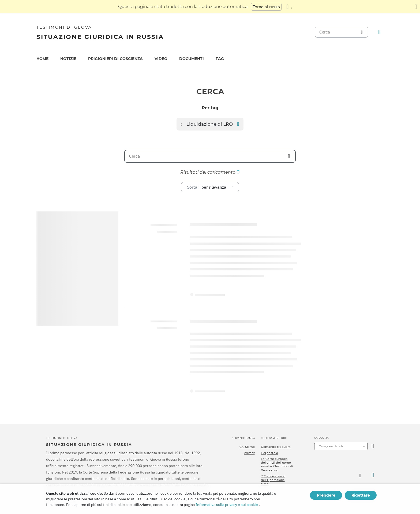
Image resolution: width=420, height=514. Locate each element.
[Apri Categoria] (373, 446)
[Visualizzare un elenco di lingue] (289, 7)
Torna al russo (266, 7)
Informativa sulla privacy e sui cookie (227, 505)
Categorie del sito (331, 446)
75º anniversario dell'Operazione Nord (273, 480)
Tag (220, 59)
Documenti (192, 59)
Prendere (326, 495)
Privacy (249, 453)
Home (42, 59)
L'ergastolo (269, 453)
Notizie (68, 59)
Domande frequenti (276, 447)
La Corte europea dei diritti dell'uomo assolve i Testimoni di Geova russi (277, 465)
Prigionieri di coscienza (115, 59)
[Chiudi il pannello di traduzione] (416, 7)
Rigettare (361, 495)
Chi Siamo (247, 447)
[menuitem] (42, 59)
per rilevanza (207, 187)
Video (161, 59)
